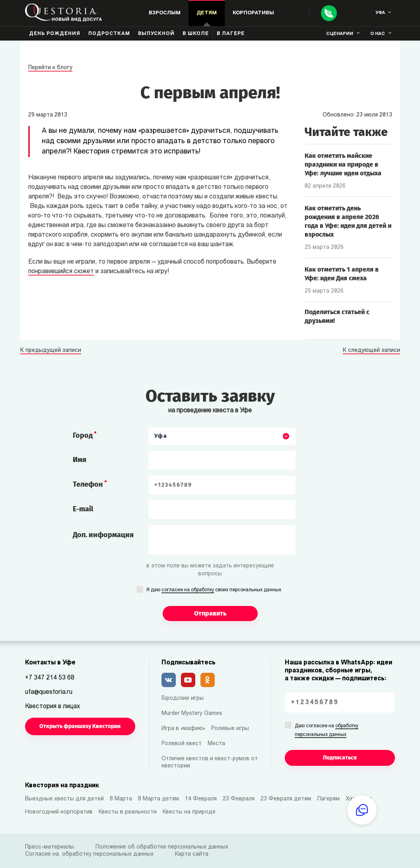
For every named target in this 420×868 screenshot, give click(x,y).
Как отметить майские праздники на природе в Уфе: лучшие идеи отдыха (343, 164)
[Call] (329, 13)
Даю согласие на (327, 731)
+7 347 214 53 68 (50, 678)
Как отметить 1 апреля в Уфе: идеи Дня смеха (342, 274)
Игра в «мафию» (183, 729)
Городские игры (183, 698)
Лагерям (328, 799)
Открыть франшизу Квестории (80, 726)
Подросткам (109, 34)
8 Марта (121, 799)
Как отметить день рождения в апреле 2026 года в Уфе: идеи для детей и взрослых (348, 221)
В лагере (231, 34)
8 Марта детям (158, 799)
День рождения (55, 34)
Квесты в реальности (128, 812)
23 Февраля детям (286, 799)
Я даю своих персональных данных (214, 590)
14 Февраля (201, 799)
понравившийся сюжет (61, 272)
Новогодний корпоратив (59, 812)
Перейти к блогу (50, 68)
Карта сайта (192, 854)
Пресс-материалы (50, 847)
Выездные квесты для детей (64, 799)
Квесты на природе (189, 812)
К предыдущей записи (51, 351)
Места (216, 744)
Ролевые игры (230, 729)
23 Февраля (239, 799)
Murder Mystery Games (192, 714)
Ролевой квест (182, 744)
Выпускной (156, 34)
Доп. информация (103, 535)
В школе (196, 34)
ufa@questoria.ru (49, 692)
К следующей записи (371, 351)
